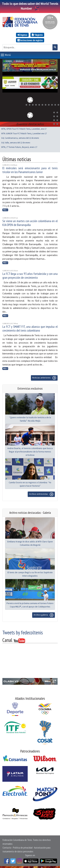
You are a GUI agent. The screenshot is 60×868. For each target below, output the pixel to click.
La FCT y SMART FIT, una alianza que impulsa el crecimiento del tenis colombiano (30, 328)
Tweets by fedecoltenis (23, 632)
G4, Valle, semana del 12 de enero (16, 142)
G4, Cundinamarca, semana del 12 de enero (20, 137)
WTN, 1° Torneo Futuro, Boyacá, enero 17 (19, 146)
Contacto (7, 847)
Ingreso (22, 35)
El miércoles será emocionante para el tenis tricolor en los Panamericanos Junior (30, 169)
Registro (37, 35)
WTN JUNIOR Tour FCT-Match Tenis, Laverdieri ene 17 (24, 133)
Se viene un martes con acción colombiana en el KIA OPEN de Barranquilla (30, 222)
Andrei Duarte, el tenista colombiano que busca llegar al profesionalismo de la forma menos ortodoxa (30, 451)
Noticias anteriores (44, 377)
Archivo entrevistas (41, 494)
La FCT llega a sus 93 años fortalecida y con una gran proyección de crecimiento (30, 275)
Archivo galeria (44, 614)
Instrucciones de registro (30, 40)
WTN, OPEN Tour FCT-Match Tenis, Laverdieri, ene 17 (24, 128)
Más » (5, 209)
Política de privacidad (23, 847)
